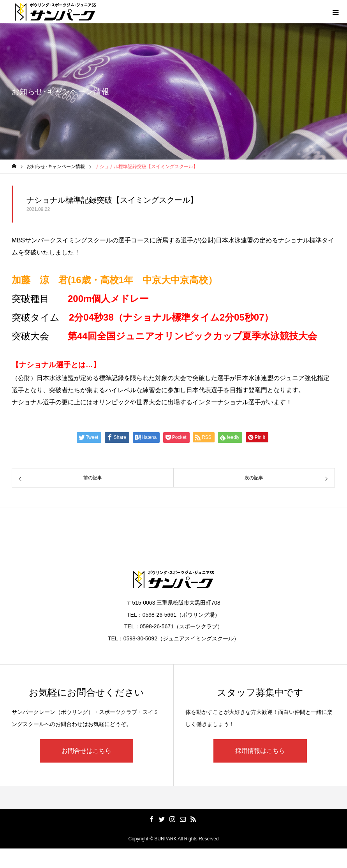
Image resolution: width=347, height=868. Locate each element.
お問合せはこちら (86, 751)
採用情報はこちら (260, 751)
